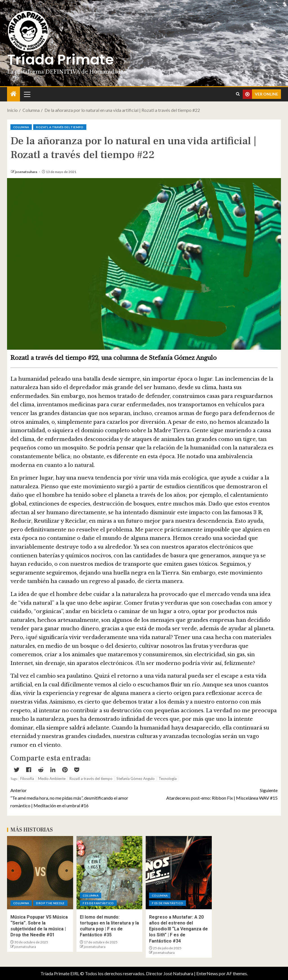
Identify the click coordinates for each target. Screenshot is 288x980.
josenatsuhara (26, 172)
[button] (27, 94)
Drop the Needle (50, 903)
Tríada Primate (60, 60)
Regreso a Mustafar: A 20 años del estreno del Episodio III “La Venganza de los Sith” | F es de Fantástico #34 (178, 929)
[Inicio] (13, 94)
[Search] (238, 94)
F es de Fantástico (98, 903)
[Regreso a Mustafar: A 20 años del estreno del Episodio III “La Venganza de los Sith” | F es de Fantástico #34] (179, 873)
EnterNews (207, 973)
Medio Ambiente (52, 779)
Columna (21, 127)
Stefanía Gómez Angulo (136, 779)
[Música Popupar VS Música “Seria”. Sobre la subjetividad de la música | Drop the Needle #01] (40, 873)
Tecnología (168, 779)
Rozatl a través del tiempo (60, 127)
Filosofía (27, 779)
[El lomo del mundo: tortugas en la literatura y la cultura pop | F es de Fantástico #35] (110, 873)
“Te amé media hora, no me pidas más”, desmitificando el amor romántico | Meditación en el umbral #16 (77, 797)
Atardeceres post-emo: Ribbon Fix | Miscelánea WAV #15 (211, 793)
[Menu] (27, 94)
